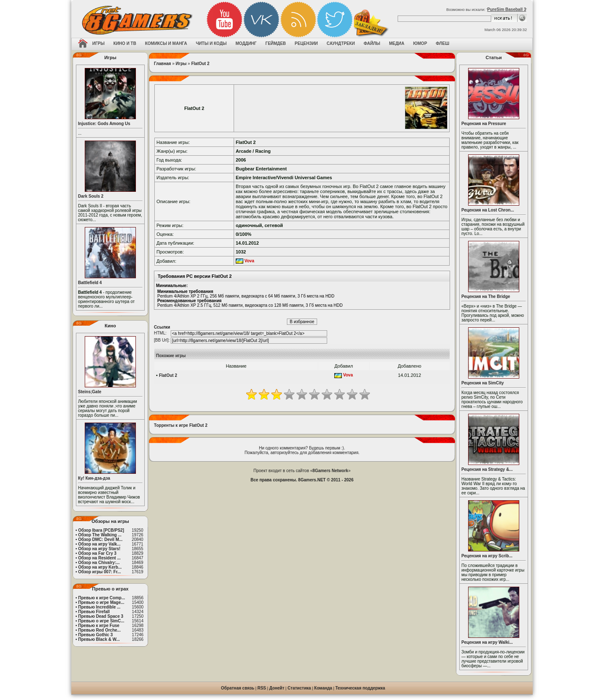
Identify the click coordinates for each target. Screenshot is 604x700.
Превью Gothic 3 (95, 635)
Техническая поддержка (361, 688)
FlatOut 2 (200, 64)
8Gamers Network (330, 471)
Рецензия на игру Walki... (487, 642)
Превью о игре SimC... (101, 621)
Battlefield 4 (90, 283)
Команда (323, 688)
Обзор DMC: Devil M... (100, 539)
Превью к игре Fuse (99, 626)
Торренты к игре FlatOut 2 (181, 425)
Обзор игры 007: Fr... (99, 572)
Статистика (299, 688)
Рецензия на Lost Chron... (488, 210)
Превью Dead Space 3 (101, 616)
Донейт (277, 688)
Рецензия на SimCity (483, 383)
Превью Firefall (94, 612)
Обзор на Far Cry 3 (97, 553)
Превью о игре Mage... (101, 602)
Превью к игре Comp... (102, 598)
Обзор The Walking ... (100, 535)
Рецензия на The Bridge (486, 296)
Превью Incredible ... (99, 607)
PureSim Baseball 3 (506, 9)
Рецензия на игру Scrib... (487, 556)
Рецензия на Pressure (484, 124)
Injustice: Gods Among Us (104, 124)
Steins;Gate (90, 392)
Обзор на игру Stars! (99, 549)
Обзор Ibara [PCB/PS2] (101, 530)
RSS (262, 688)
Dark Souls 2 (91, 196)
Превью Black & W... (99, 639)
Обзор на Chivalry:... (99, 563)
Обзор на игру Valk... (99, 544)
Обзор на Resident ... (99, 558)
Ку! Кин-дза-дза (94, 478)
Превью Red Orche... (99, 630)
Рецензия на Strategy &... (487, 469)
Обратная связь (238, 688)
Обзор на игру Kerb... (100, 567)
